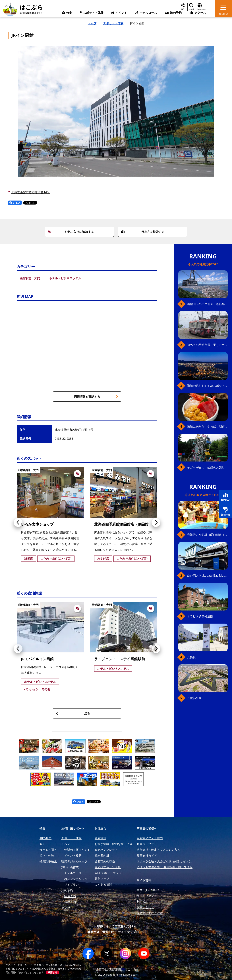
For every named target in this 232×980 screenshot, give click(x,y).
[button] (18, 522)
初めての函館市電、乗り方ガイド (207, 345)
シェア (15, 203)
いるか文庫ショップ (37, 524)
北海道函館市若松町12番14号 (31, 192)
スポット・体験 (113, 23)
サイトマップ (127, 932)
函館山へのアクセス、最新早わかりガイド (207, 304)
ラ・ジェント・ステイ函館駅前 (120, 659)
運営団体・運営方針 (101, 932)
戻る (73, 713)
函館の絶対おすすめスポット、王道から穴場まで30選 (207, 386)
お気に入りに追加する (71, 232)
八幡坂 (191, 657)
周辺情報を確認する (96, 397)
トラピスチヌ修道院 (200, 616)
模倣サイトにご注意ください (116, 926)
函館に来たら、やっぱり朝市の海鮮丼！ (207, 426)
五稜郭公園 (194, 698)
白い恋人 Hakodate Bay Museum (207, 575)
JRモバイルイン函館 (37, 659)
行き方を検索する (143, 232)
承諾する (53, 972)
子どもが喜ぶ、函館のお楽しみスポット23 (207, 467)
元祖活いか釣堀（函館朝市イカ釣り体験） (207, 535)
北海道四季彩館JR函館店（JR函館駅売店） (129, 524)
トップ (92, 23)
